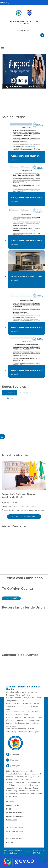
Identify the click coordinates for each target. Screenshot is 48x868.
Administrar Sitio (24, 30)
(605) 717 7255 (9, 503)
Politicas (10, 802)
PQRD (9, 809)
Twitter (9, 398)
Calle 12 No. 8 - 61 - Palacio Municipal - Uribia (23, 510)
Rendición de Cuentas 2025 (24, 517)
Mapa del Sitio (13, 805)
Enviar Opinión (11, 598)
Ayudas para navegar (15, 816)
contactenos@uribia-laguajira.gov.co (19, 506)
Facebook (10, 393)
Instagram (25, 393)
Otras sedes (12, 820)
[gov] (6, 3)
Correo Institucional (15, 813)
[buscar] (24, 35)
